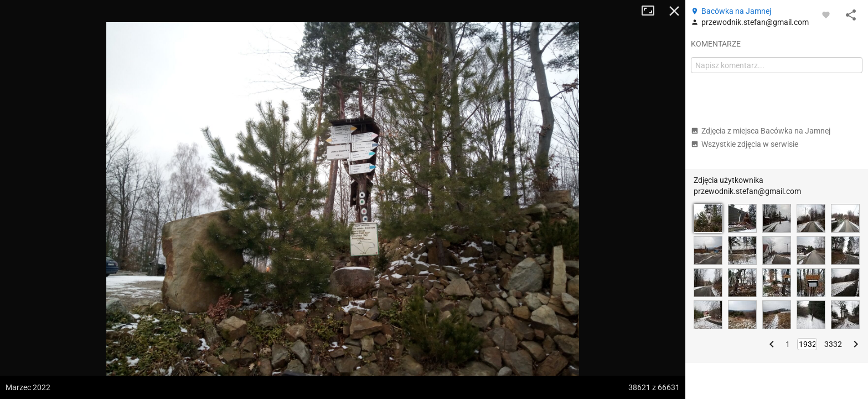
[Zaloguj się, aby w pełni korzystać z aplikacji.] (826, 14)
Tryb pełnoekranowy (652, 11)
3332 (833, 344)
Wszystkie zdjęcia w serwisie (745, 144)
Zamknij (674, 11)
